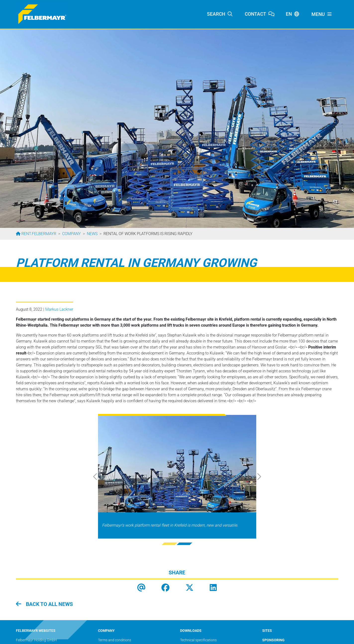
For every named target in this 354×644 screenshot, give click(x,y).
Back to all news (49, 604)
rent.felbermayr (38, 234)
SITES (267, 631)
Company (72, 234)
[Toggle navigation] (322, 14)
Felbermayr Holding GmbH (36, 640)
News (92, 234)
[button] (101, 477)
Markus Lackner (59, 309)
